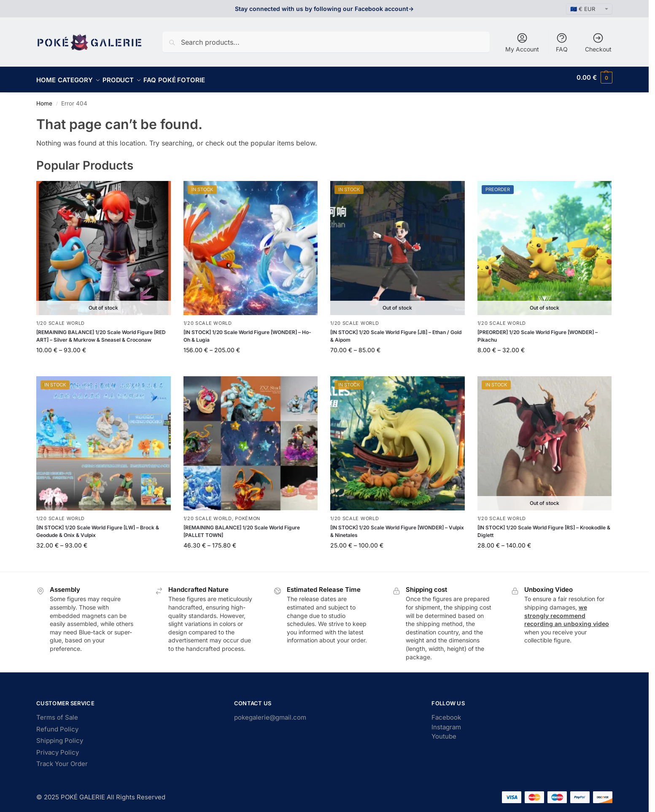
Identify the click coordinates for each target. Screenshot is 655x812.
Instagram (446, 722)
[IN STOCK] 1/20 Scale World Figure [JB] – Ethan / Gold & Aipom (396, 331)
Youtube (444, 732)
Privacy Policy (58, 748)
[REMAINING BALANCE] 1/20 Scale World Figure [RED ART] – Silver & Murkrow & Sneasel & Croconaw (101, 331)
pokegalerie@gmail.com (270, 713)
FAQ (562, 42)
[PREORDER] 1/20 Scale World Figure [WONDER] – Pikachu (538, 331)
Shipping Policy (60, 736)
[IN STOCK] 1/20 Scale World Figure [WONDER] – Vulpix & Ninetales (397, 527)
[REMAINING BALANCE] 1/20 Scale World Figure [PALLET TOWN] (242, 527)
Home (44, 99)
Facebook (446, 713)
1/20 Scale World (61, 318)
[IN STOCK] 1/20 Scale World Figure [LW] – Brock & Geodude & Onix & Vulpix (98, 527)
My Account (522, 42)
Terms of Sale (57, 713)
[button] (594, 77)
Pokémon (248, 514)
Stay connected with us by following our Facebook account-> (324, 9)
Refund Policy (57, 724)
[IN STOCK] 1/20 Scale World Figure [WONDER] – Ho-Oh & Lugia (247, 331)
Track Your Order (62, 759)
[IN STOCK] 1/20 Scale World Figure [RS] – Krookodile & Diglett (544, 527)
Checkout (598, 42)
